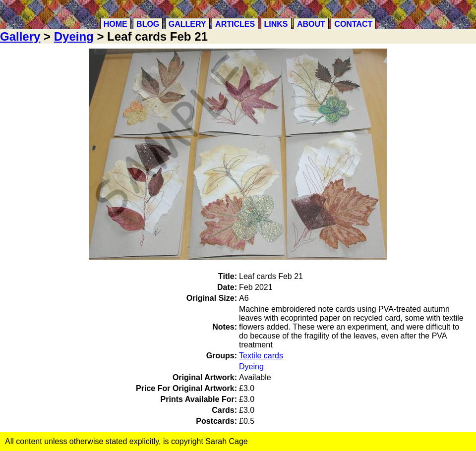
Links (276, 24)
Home (116, 24)
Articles (235, 24)
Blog (148, 24)
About (311, 24)
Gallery (187, 24)
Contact (353, 24)
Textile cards (261, 356)
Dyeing (74, 36)
